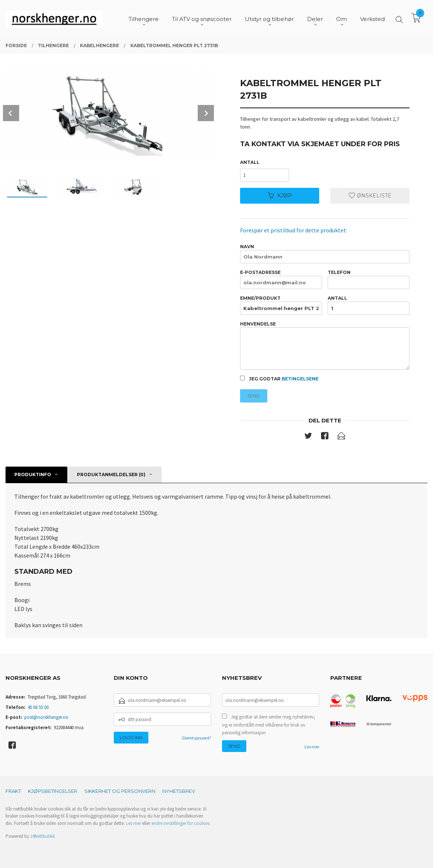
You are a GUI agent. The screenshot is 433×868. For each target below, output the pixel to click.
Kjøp (280, 196)
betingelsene (300, 379)
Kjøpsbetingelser (53, 791)
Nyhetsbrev (179, 791)
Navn (325, 254)
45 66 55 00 (38, 707)
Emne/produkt (281, 305)
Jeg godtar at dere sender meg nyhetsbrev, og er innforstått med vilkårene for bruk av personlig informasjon (269, 725)
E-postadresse (281, 279)
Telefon (369, 279)
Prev (11, 113)
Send (254, 396)
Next (206, 113)
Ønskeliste (370, 196)
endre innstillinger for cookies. (181, 823)
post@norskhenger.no (46, 717)
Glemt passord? (196, 738)
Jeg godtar (279, 379)
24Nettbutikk (43, 836)
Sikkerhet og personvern (120, 791)
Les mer (312, 747)
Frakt (13, 791)
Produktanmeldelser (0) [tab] (111, 475)
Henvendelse (325, 346)
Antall (250, 162)
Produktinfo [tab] (33, 475)
